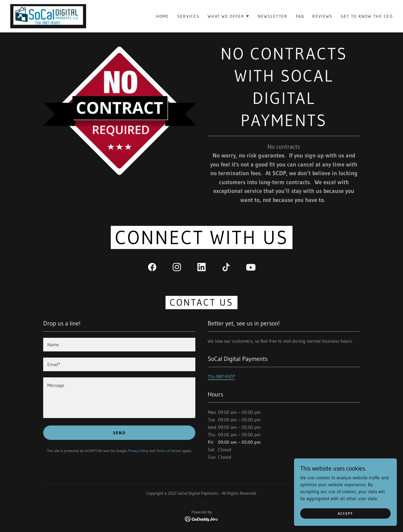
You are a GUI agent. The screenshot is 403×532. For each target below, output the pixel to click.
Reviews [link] (322, 16)
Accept (345, 513)
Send (119, 433)
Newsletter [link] (273, 16)
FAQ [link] (300, 16)
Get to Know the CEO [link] (367, 16)
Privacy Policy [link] (138, 451)
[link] (48, 16)
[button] (229, 16)
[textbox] (119, 345)
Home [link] (163, 16)
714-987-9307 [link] (221, 377)
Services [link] (188, 16)
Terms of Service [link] (169, 451)
